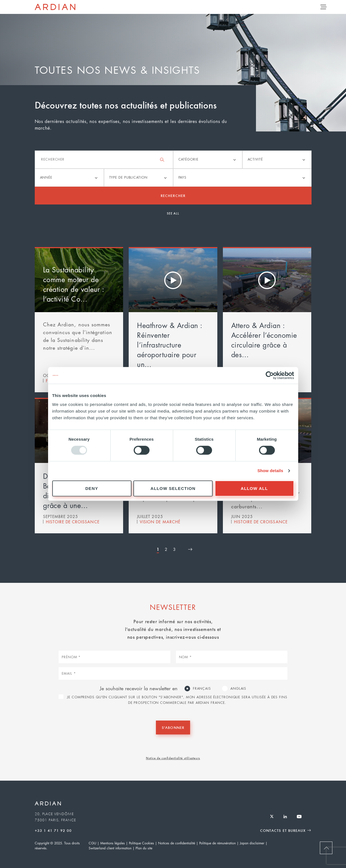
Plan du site (144, 848)
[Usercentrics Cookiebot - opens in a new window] (270, 375)
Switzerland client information (110, 848)
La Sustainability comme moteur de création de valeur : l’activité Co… (74, 284)
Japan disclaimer (252, 843)
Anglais (238, 688)
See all (173, 213)
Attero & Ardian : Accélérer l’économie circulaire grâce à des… (264, 340)
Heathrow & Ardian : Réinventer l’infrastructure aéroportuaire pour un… (170, 345)
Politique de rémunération (217, 843)
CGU (92, 843)
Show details (270, 471)
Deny (92, 488)
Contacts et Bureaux (283, 830)
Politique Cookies (141, 843)
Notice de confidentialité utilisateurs (173, 758)
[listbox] (208, 160)
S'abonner (173, 727)
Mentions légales (113, 843)
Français (202, 688)
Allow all (254, 488)
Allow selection (173, 488)
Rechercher (173, 195)
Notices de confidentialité (177, 843)
